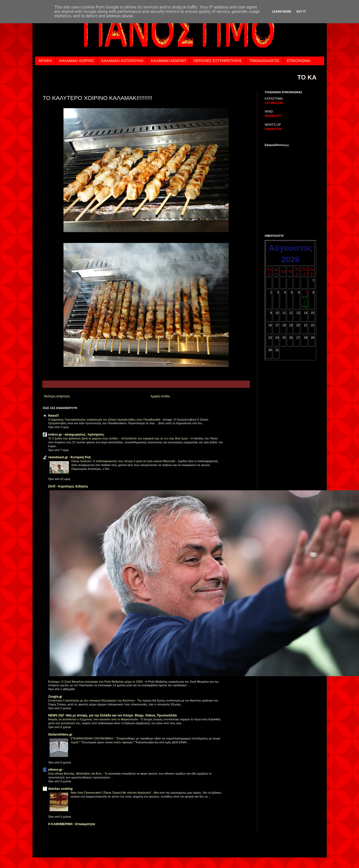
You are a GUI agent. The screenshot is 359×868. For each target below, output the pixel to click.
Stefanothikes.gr (60, 735)
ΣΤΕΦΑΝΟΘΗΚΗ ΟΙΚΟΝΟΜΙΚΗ (92, 738)
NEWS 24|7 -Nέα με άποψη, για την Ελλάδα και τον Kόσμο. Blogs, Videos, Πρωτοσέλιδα (113, 715)
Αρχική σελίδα (160, 396)
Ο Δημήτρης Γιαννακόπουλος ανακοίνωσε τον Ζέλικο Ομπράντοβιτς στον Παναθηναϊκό (105, 420)
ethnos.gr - (56, 770)
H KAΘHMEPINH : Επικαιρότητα (72, 824)
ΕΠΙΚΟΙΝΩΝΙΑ (299, 61)
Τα (278, 224)
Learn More (282, 12)
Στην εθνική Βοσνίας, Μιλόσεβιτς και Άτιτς (76, 774)
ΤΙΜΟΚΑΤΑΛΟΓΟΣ (264, 61)
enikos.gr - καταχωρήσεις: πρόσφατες (76, 435)
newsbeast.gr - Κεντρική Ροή (70, 457)
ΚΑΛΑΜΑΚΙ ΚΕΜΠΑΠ (168, 61)
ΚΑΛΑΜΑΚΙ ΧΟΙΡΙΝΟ (77, 61)
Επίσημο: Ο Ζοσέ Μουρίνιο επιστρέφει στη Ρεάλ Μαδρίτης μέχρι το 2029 (96, 682)
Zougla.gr (55, 697)
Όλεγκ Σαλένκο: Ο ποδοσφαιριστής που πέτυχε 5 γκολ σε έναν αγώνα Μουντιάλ (124, 461)
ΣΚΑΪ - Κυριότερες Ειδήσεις (68, 486)
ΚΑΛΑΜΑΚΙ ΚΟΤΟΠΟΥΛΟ (122, 61)
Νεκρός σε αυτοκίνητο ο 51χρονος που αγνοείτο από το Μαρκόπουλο (94, 719)
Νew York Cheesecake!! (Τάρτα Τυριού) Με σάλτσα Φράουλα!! (111, 793)
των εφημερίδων (304, 224)
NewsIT (54, 416)
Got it (301, 12)
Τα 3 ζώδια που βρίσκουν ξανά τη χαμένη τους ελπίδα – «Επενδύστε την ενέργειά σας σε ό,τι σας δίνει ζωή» (119, 438)
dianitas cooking (61, 789)
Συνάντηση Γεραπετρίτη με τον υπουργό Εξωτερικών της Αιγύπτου (92, 700)
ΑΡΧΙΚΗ (45, 61)
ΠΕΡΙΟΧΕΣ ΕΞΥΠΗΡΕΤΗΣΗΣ (218, 61)
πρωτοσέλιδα (287, 224)
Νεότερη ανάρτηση (57, 396)
